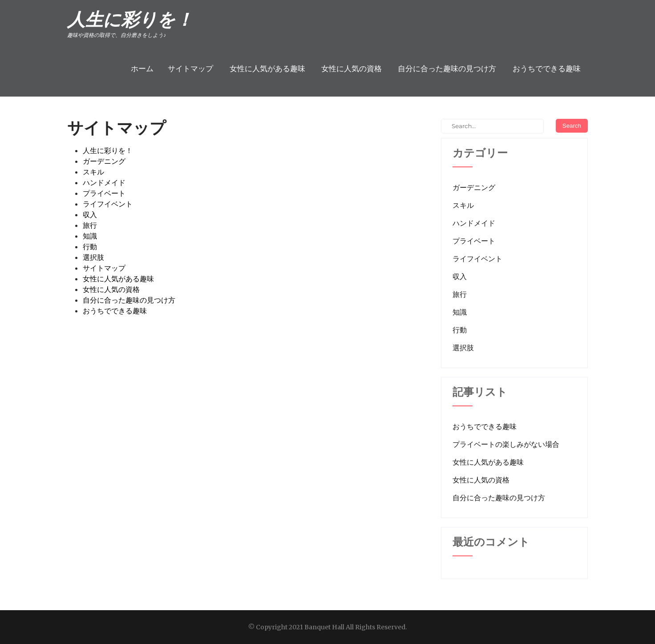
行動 (90, 247)
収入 (90, 215)
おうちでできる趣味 (547, 69)
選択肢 (93, 257)
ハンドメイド (104, 182)
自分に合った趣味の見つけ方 (447, 69)
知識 (90, 236)
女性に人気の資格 (352, 69)
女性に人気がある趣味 (267, 69)
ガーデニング (104, 161)
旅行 (90, 225)
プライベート (104, 193)
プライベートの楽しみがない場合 (506, 444)
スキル (93, 172)
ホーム (142, 69)
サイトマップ (190, 69)
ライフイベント (108, 204)
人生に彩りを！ (108, 150)
